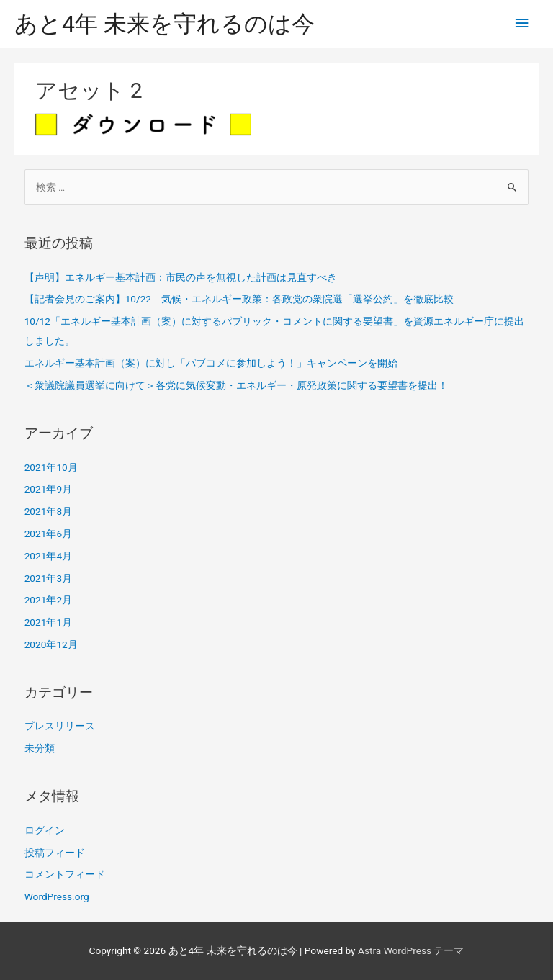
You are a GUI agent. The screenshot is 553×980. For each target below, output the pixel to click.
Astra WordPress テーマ (411, 950)
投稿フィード (55, 853)
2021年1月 (48, 622)
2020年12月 (51, 644)
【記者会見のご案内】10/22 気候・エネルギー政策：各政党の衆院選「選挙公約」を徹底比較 (239, 299)
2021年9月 (48, 489)
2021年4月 (48, 556)
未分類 (40, 748)
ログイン (45, 830)
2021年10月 (51, 467)
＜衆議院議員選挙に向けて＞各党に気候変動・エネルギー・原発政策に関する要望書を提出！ (236, 385)
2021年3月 (48, 578)
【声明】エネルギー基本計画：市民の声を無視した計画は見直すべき (181, 277)
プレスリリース (60, 726)
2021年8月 (48, 511)
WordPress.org (57, 896)
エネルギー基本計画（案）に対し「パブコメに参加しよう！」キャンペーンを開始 (211, 363)
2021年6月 (48, 534)
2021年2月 (48, 600)
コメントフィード (65, 874)
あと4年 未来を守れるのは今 (165, 24)
